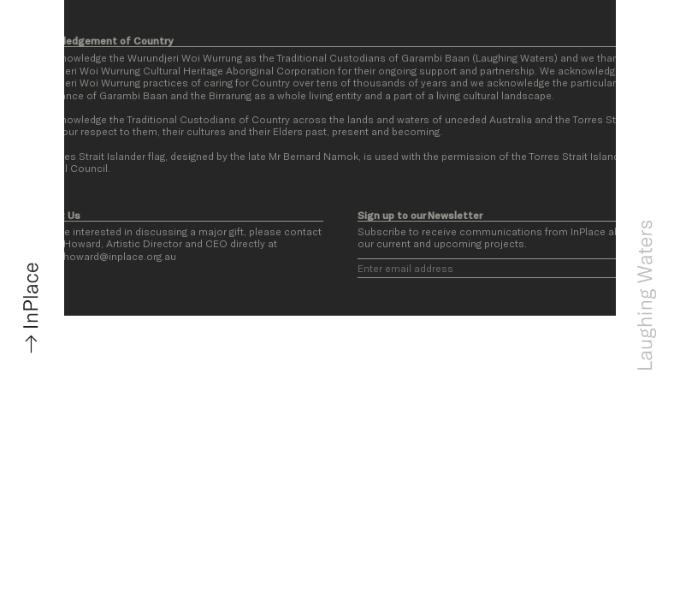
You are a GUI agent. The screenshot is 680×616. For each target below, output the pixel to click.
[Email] (506, 268)
